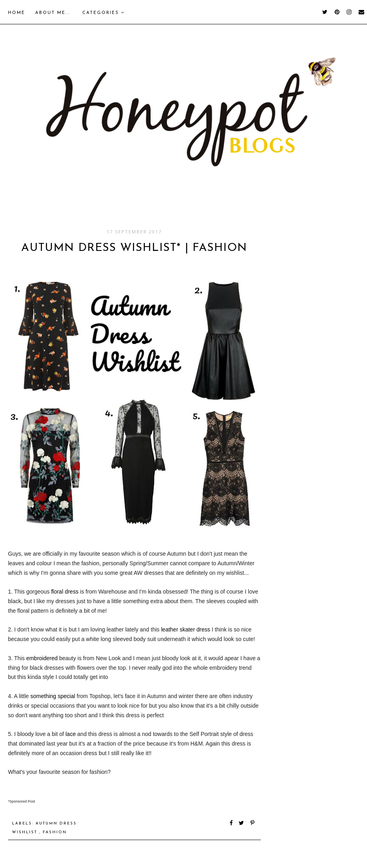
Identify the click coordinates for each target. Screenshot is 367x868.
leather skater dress (185, 629)
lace (71, 734)
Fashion (55, 832)
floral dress (65, 592)
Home (17, 13)
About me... (53, 13)
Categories (103, 13)
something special (53, 696)
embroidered (42, 658)
